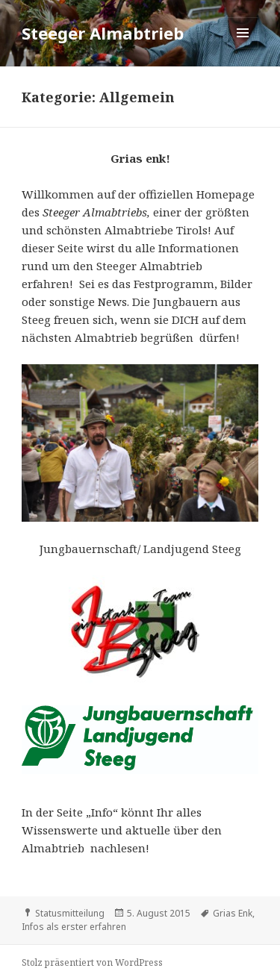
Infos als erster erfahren (74, 927)
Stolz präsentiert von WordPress (92, 962)
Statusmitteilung (70, 913)
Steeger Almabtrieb (103, 33)
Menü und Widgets (243, 48)
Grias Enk (233, 913)
